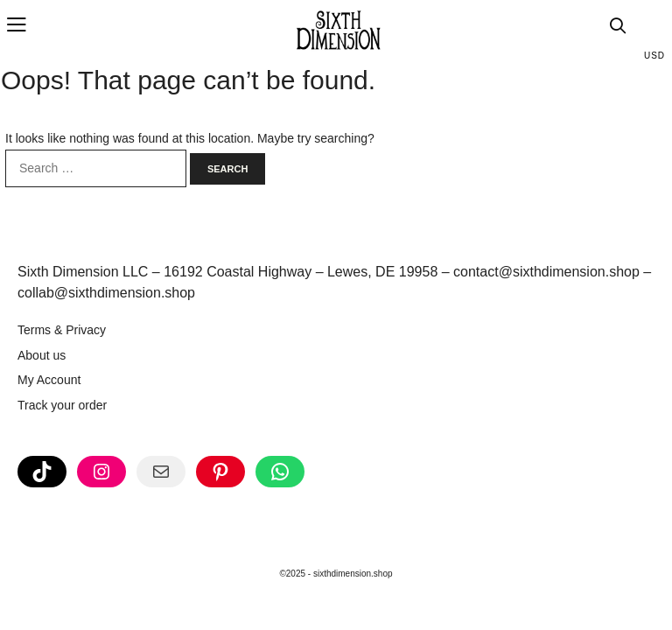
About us (42, 355)
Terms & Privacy (62, 330)
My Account (49, 380)
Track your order (62, 405)
